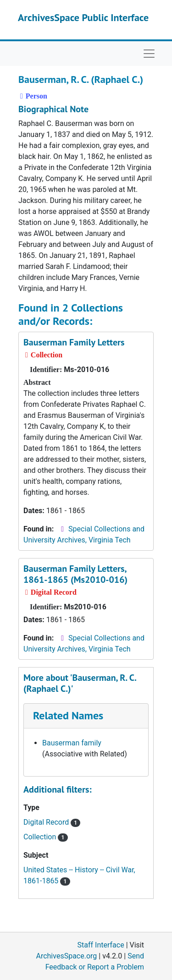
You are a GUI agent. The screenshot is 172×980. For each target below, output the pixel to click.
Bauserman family (72, 743)
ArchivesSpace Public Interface (83, 17)
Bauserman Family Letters (74, 342)
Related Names (68, 715)
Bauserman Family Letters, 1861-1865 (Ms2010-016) (75, 574)
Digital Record (52, 822)
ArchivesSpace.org (66, 956)
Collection (46, 837)
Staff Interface (101, 945)
